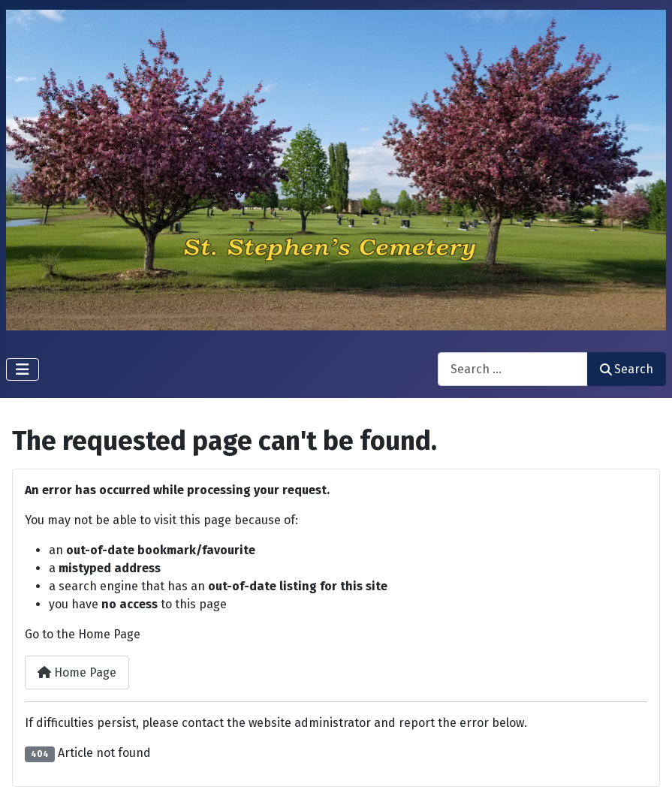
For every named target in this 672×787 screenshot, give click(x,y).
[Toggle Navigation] (23, 369)
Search (627, 369)
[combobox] (513, 369)
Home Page (77, 672)
